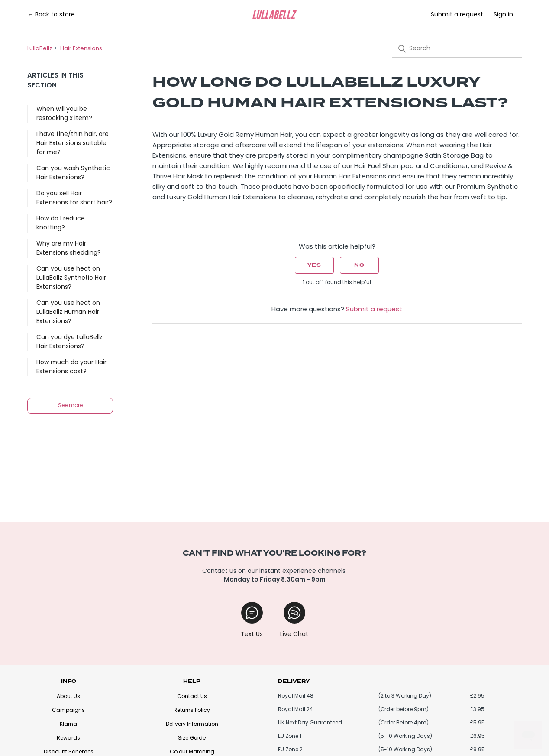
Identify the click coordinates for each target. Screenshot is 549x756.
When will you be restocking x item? (64, 114)
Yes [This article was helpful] (314, 265)
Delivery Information (192, 724)
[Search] (457, 48)
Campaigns (68, 711)
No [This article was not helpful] (359, 265)
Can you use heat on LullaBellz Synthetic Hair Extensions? (71, 278)
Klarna (68, 724)
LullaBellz (40, 49)
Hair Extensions (81, 49)
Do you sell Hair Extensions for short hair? (74, 198)
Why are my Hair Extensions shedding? (69, 249)
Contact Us (192, 697)
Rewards (68, 738)
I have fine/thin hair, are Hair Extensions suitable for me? (73, 144)
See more (70, 406)
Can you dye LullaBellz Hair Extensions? (69, 342)
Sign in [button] (503, 15)
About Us (68, 697)
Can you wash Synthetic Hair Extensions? (73, 173)
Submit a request (457, 15)
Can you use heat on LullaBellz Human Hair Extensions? (68, 312)
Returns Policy (192, 711)
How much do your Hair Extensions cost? (71, 367)
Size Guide (192, 738)
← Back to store (51, 15)
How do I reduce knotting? (61, 223)
